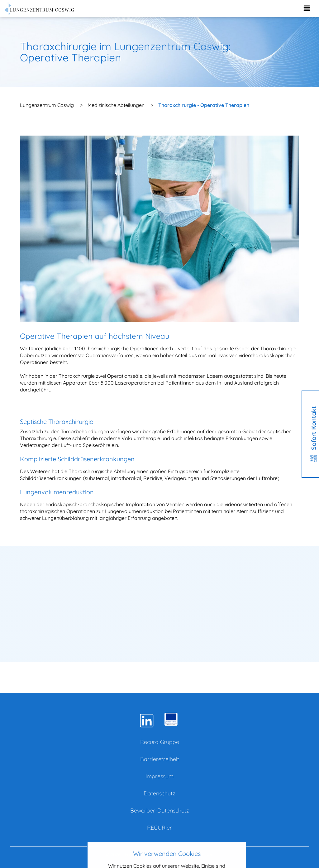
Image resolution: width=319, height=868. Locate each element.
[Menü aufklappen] (307, 9)
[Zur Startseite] (40, 9)
